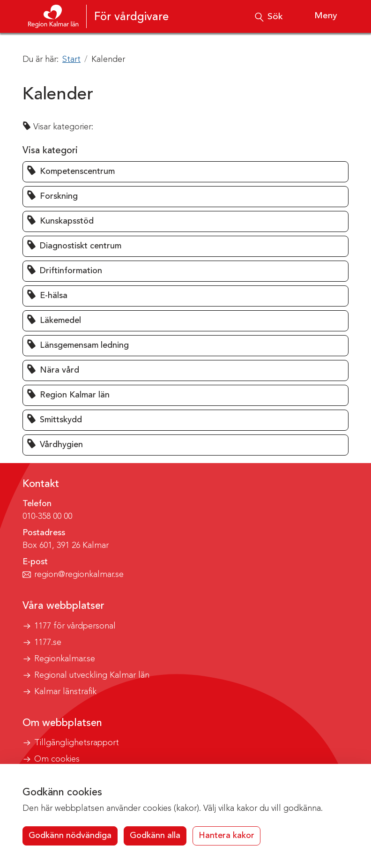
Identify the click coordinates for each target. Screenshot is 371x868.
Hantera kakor (226, 836)
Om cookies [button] (57, 759)
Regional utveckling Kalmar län (92, 675)
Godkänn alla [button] (155, 836)
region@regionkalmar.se (79, 575)
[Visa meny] (318, 16)
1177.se (48, 643)
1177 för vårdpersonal (75, 626)
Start (71, 60)
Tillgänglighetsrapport (77, 743)
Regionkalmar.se (65, 659)
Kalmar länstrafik (65, 692)
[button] (185, 172)
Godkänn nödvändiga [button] (70, 836)
